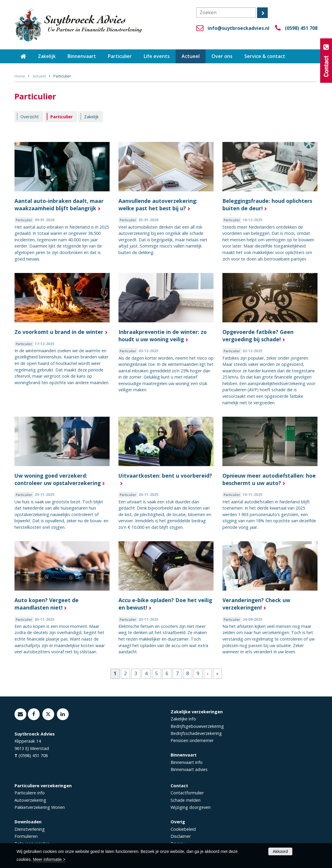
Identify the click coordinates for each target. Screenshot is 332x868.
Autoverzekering (30, 800)
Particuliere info (30, 793)
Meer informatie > (49, 859)
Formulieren (26, 836)
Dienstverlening (30, 829)
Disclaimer (181, 836)
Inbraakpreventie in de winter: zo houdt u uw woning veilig (163, 336)
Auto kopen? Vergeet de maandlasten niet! (46, 604)
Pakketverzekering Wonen (40, 807)
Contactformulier (187, 793)
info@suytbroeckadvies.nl (239, 28)
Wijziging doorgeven (191, 807)
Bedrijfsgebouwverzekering (197, 726)
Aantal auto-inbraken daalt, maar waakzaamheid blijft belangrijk (59, 205)
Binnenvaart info (187, 762)
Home (20, 76)
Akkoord (280, 851)
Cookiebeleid (183, 829)
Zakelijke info (183, 719)
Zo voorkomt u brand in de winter (59, 332)
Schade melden (186, 800)
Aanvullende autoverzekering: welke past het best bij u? (158, 205)
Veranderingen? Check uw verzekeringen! (256, 604)
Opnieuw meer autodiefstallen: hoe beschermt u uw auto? (269, 479)
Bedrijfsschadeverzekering (196, 733)
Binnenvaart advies (189, 769)
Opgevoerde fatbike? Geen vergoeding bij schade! (258, 336)
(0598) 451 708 (301, 28)
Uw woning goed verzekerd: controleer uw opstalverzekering (58, 479)
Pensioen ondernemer (192, 740)
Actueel (39, 76)
